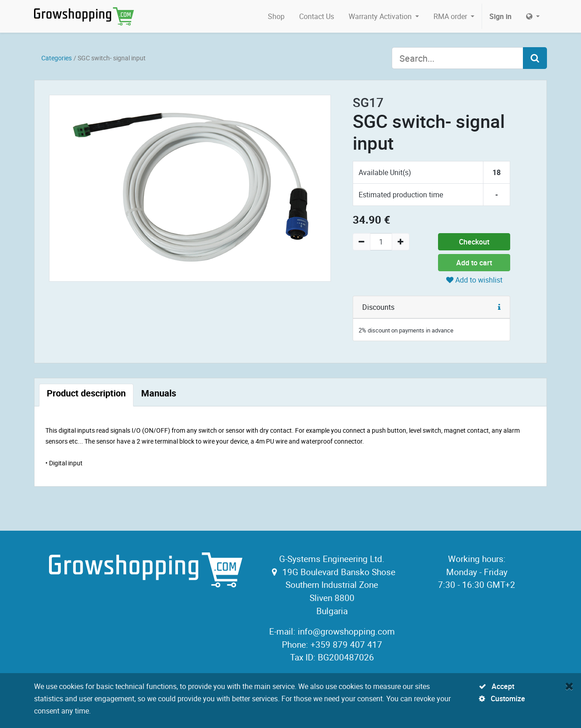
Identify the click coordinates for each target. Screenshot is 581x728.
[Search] (535, 58)
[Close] (569, 686)
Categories (57, 58)
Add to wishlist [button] (474, 280)
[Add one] (401, 242)
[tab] (86, 395)
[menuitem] (276, 16)
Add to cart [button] (474, 263)
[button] (499, 307)
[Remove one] (362, 242)
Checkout (474, 242)
